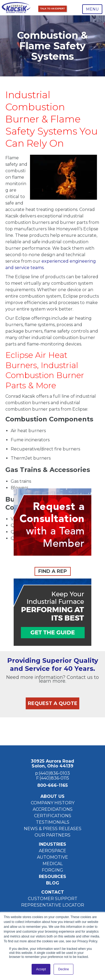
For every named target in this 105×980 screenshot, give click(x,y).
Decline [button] (63, 969)
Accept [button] (41, 969)
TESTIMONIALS (53, 822)
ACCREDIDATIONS (53, 809)
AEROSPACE (52, 851)
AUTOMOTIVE (52, 857)
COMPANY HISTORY (53, 803)
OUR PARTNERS (52, 835)
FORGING (52, 870)
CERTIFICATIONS (53, 816)
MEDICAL (53, 864)
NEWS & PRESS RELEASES (53, 829)
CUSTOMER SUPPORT (53, 899)
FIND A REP (53, 571)
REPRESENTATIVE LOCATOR (53, 905)
